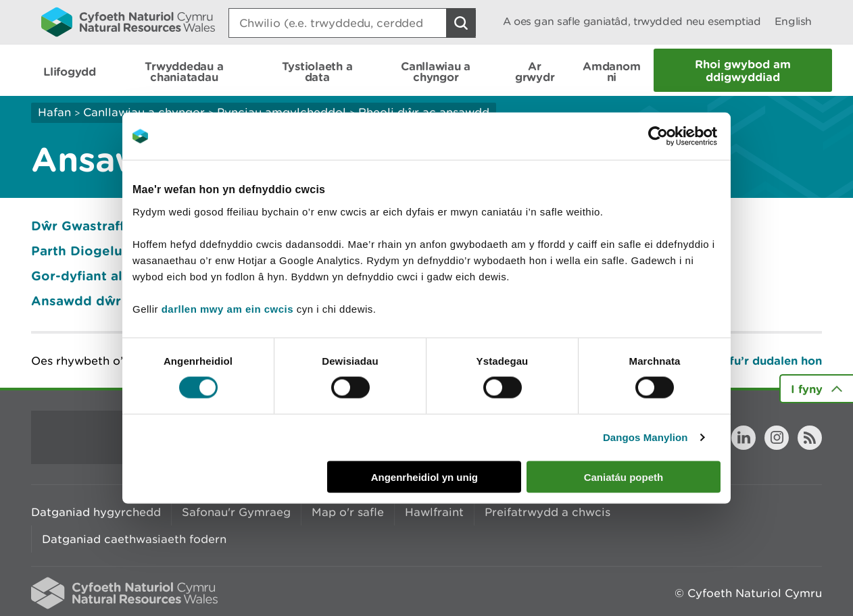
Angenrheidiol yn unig (424, 477)
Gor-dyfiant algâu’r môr (108, 276)
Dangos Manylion (645, 437)
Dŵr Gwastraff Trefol (99, 226)
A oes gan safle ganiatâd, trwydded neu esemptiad (632, 21)
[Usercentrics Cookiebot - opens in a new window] (681, 136)
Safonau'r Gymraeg (236, 512)
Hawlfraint (434, 512)
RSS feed (810, 438)
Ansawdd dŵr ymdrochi (109, 301)
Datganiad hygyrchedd (96, 512)
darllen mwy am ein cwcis (227, 308)
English (793, 21)
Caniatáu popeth (624, 477)
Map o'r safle (348, 512)
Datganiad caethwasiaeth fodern (134, 539)
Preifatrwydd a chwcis (547, 512)
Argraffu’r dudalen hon (757, 360)
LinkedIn (744, 438)
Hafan (54, 112)
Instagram (777, 438)
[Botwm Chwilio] (461, 23)
